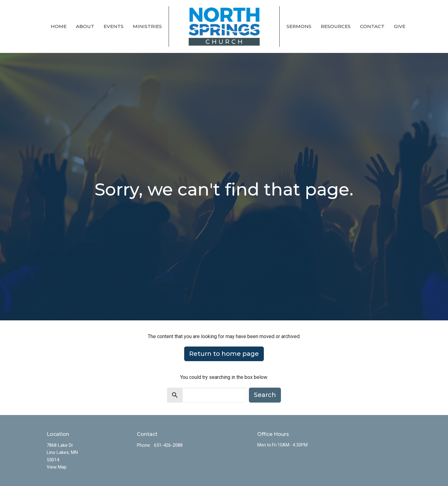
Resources (336, 26)
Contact (372, 26)
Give (400, 26)
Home (59, 26)
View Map (57, 467)
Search (265, 395)
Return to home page (224, 354)
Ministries (147, 26)
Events (114, 26)
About (85, 26)
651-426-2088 (168, 445)
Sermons (299, 26)
